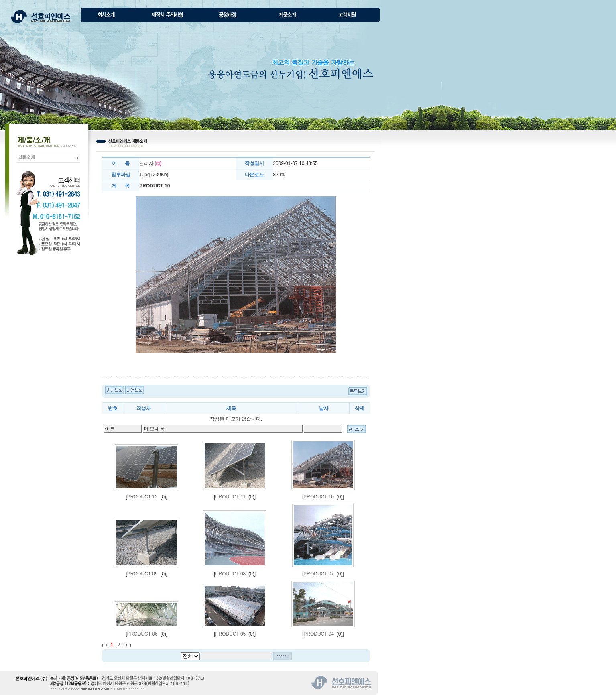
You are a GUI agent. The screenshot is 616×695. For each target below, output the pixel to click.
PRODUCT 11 (231, 497)
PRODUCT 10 (319, 497)
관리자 (146, 163)
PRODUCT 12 (142, 497)
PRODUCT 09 (142, 574)
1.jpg (144, 175)
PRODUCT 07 (319, 574)
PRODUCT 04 (319, 634)
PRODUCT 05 (231, 634)
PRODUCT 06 (142, 634)
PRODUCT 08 (231, 574)
